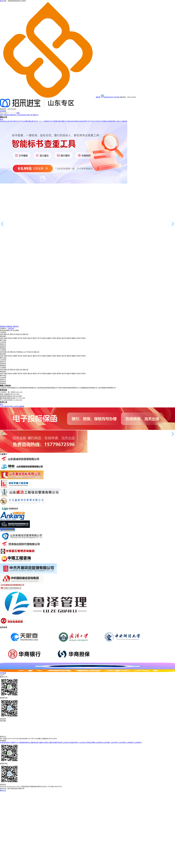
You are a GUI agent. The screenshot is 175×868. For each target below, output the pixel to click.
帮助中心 (36, 115)
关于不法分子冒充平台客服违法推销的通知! (102, 121)
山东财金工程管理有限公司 (9, 388)
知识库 (24, 115)
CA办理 (19, 115)
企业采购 (16, 330)
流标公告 (25, 334)
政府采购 (3, 330)
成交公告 (19, 334)
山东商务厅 (138, 743)
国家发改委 (35, 743)
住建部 (41, 743)
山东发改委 (99, 743)
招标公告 (6, 352)
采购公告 (6, 334)
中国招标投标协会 (25, 743)
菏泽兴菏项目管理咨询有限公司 (69, 388)
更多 (1, 119)
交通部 (51, 743)
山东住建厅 (107, 743)
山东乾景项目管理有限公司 (27, 388)
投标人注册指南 (122, 121)
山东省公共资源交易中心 (71, 743)
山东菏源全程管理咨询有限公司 (47, 388)
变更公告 (13, 334)
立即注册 (11, 328)
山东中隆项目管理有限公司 (107, 388)
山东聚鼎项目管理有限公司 (88, 388)
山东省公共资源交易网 (87, 743)
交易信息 (6, 115)
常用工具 (30, 115)
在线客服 (3, 111)
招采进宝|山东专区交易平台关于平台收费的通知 (16, 121)
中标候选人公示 (21, 352)
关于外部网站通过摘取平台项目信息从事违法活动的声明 (68, 121)
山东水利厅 (115, 743)
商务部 (60, 743)
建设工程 (9, 330)
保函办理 (13, 115)
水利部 (46, 743)
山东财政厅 (130, 743)
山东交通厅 (123, 743)
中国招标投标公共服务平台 (9, 743)
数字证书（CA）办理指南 (41, 121)
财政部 (56, 743)
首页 (1, 115)
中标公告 (30, 352)
